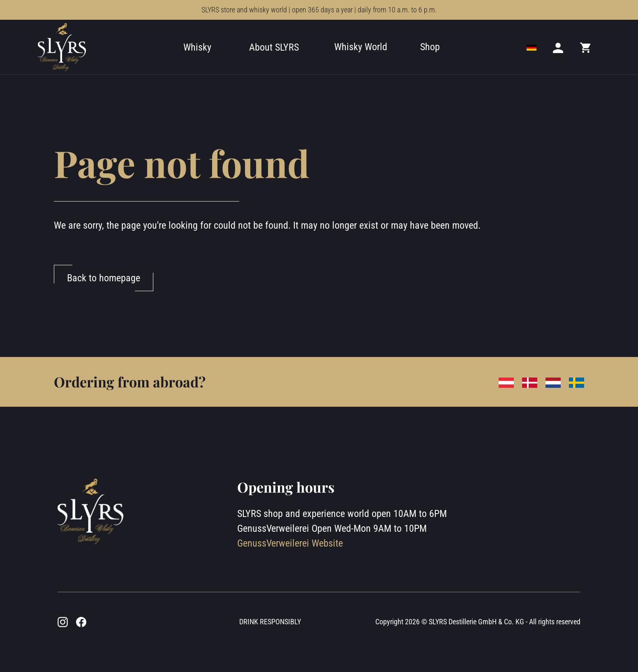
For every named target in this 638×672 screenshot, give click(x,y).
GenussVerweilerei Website (290, 543)
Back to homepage (104, 278)
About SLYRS (274, 47)
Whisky (197, 47)
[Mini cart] (586, 47)
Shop (430, 47)
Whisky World (361, 47)
